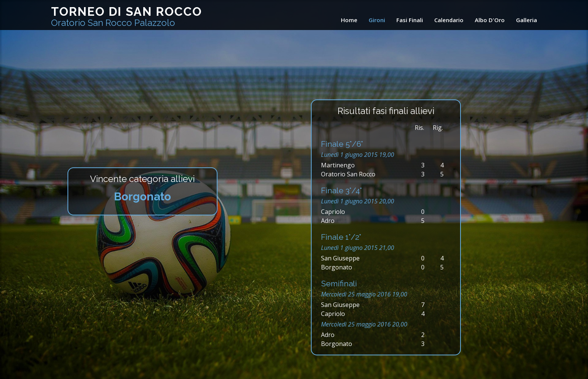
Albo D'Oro (490, 20)
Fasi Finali (410, 20)
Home (349, 20)
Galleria (526, 20)
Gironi (377, 20)
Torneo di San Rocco (127, 17)
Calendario (449, 20)
